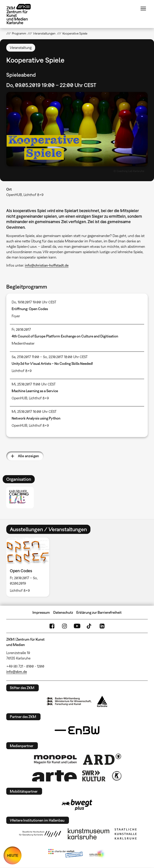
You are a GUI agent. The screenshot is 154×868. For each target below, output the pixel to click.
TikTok (90, 626)
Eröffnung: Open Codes (30, 309)
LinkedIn (102, 626)
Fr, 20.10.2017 (21, 329)
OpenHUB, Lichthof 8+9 (25, 195)
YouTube (77, 626)
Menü (143, 9)
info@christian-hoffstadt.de (47, 265)
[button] (77, 129)
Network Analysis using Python (36, 418)
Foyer (16, 316)
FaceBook (52, 626)
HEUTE (13, 855)
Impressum (41, 612)
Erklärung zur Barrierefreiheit (99, 612)
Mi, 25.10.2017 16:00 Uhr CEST (34, 411)
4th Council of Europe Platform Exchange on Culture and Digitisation (65, 336)
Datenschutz (63, 612)
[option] (30, 567)
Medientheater (23, 343)
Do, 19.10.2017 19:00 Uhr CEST (34, 302)
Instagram (64, 626)
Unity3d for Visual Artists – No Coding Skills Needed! (52, 363)
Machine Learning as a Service (35, 391)
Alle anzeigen (29, 456)
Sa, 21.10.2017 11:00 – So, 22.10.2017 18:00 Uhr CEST (50, 357)
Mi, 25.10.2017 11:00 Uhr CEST (34, 384)
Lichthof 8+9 (22, 371)
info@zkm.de (17, 672)
